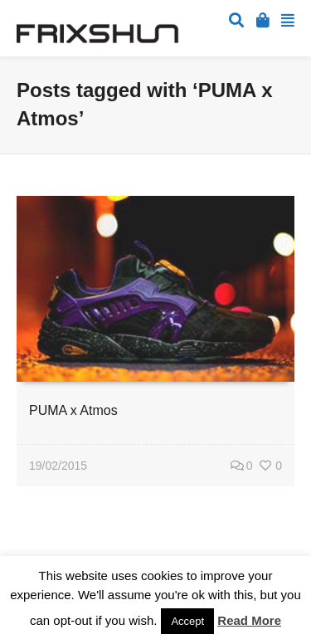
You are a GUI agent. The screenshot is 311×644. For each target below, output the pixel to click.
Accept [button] (187, 621)
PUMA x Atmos (73, 410)
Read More (249, 620)
